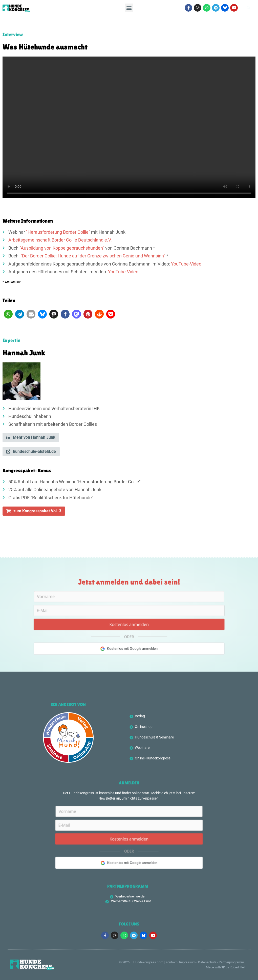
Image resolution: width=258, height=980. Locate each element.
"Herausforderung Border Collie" (58, 232)
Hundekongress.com (148, 962)
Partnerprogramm (231, 962)
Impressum (187, 962)
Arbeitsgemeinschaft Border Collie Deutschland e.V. (60, 240)
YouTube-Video (186, 264)
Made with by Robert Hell (226, 967)
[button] (129, 8)
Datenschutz (207, 962)
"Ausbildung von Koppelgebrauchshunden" (62, 248)
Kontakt (171, 962)
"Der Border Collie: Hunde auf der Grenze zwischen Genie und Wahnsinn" (93, 256)
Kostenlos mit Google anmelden (129, 650)
